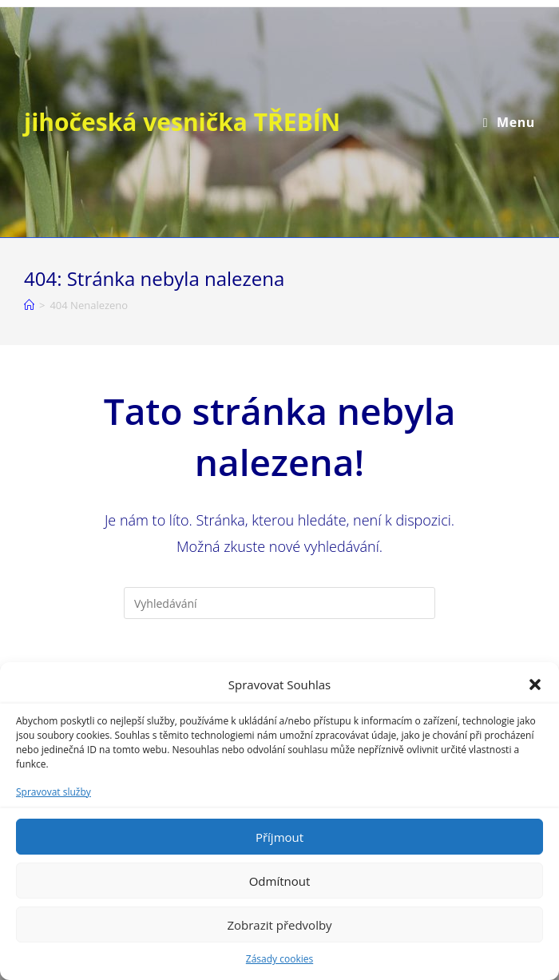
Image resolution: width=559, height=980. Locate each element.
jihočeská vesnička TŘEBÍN (182, 122)
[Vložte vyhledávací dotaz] (279, 603)
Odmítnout (280, 881)
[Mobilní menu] (509, 122)
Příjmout (279, 837)
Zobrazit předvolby (279, 925)
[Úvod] (29, 305)
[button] (535, 684)
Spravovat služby (54, 792)
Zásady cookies (279, 959)
